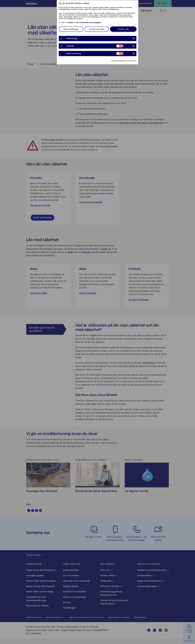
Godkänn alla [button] (123, 29)
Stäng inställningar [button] (71, 29)
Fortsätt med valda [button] (97, 29)
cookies (70, 23)
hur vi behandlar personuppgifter (89, 23)
